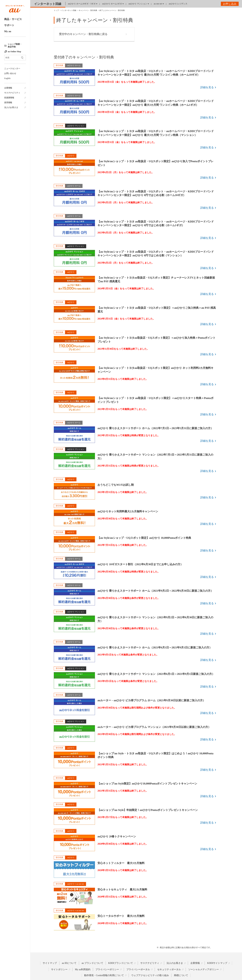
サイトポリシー (59, 969)
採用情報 (8, 103)
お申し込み (230, 4)
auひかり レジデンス (178, 4)
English (7, 78)
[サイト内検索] (15, 58)
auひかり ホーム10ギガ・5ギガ (82, 4)
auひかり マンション (138, 4)
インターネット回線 (48, 4)
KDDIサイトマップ (217, 963)
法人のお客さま (11, 107)
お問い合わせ (10, 73)
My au (8, 31)
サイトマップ (50, 963)
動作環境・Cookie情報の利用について (104, 975)
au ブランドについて (92, 963)
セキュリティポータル (169, 969)
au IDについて (69, 963)
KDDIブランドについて (121, 963)
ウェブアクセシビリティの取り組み (150, 975)
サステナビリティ (12, 93)
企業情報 (8, 88)
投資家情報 (9, 98)
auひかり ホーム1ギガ (112, 4)
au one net (158, 4)
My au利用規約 (83, 969)
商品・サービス (13, 19)
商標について (181, 975)
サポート (9, 25)
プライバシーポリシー (107, 969)
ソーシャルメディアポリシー (204, 969)
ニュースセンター (12, 69)
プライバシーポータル (138, 969)
